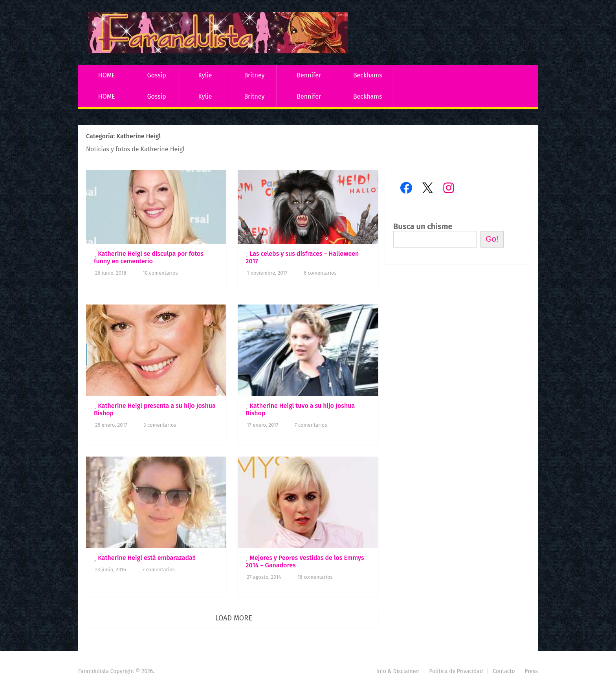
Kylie (205, 75)
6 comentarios (320, 273)
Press (531, 671)
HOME (107, 75)
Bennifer (309, 75)
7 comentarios (311, 425)
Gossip (156, 75)
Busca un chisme (423, 226)
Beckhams (368, 75)
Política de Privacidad (456, 671)
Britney (254, 75)
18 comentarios (315, 577)
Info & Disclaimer (398, 671)
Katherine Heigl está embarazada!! (147, 558)
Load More (234, 618)
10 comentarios (160, 273)
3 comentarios (160, 425)
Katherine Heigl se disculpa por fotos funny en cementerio (149, 257)
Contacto (504, 671)
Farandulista (93, 671)
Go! (492, 239)
